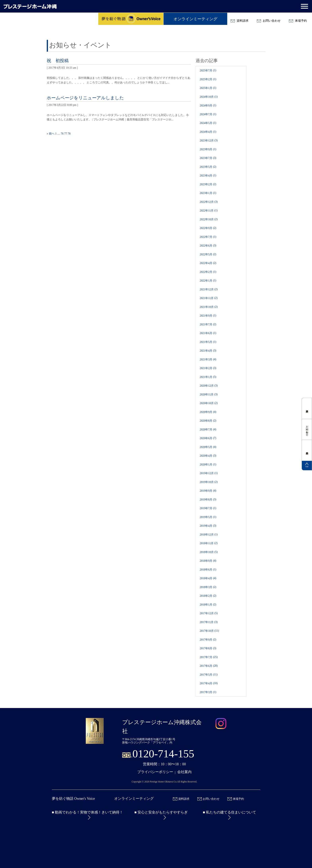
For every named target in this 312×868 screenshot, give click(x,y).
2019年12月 (207, 473)
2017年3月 (206, 692)
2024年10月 (207, 97)
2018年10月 (207, 552)
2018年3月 (206, 587)
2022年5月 (206, 254)
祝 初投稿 (58, 61)
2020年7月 (206, 430)
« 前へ (51, 134)
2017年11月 (207, 622)
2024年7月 (206, 114)
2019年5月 (206, 517)
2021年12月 (207, 289)
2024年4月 (206, 132)
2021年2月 (206, 368)
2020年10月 (207, 403)
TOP (307, 465)
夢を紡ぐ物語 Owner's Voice (74, 799)
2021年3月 (206, 359)
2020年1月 (206, 465)
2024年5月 (206, 123)
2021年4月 (206, 351)
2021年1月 (206, 377)
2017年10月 (207, 631)
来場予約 (298, 21)
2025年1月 (206, 88)
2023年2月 (206, 184)
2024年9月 (206, 106)
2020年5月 (206, 447)
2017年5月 (206, 675)
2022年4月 (206, 263)
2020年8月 (206, 421)
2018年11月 (207, 543)
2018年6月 (206, 570)
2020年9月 (206, 412)
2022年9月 (206, 228)
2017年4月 (206, 683)
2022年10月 (207, 219)
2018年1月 (206, 605)
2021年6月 (206, 333)
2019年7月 (206, 508)
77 (66, 134)
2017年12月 (207, 613)
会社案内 (184, 772)
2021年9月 (206, 316)
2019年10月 (207, 482)
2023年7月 (206, 158)
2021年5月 (206, 342)
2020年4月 (206, 456)
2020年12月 (207, 386)
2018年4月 (206, 578)
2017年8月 (206, 648)
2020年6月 (206, 438)
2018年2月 (206, 596)
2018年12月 (207, 535)
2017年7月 (206, 657)
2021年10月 (207, 307)
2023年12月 (207, 141)
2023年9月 (206, 149)
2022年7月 (206, 237)
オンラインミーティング (195, 19)
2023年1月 (206, 193)
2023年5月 (206, 167)
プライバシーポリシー (155, 772)
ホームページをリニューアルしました (85, 98)
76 (62, 134)
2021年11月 (207, 298)
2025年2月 (206, 79)
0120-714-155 (164, 754)
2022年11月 (207, 211)
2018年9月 (206, 561)
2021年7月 (206, 324)
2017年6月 (206, 666)
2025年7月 (206, 71)
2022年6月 (206, 246)
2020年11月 (207, 395)
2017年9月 (206, 640)
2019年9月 (206, 491)
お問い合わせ (269, 21)
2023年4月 (206, 176)
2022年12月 (207, 202)
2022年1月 (206, 281)
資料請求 (240, 21)
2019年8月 (206, 500)
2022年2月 (206, 272)
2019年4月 (206, 526)
